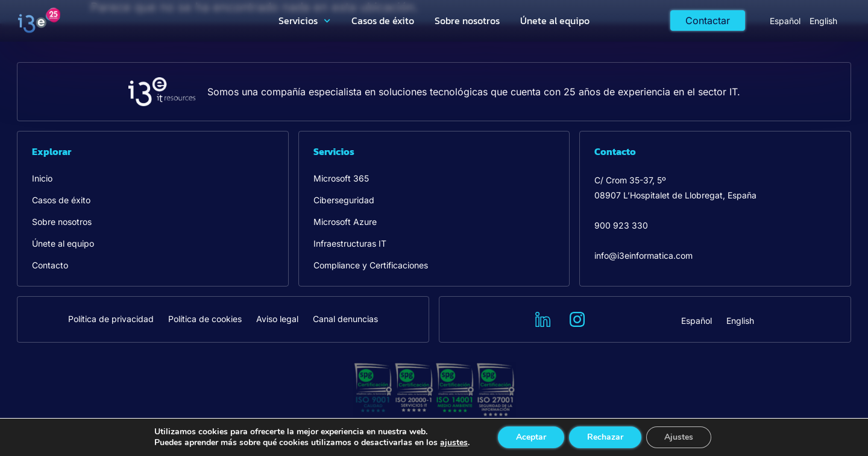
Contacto (50, 265)
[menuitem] (785, 21)
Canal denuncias (345, 319)
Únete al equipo (555, 21)
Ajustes (679, 437)
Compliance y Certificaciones (371, 265)
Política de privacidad (111, 319)
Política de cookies (205, 319)
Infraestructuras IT (350, 243)
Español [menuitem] (785, 21)
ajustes (454, 443)
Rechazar (605, 437)
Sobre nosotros (467, 21)
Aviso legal (277, 319)
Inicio (42, 178)
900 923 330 (621, 225)
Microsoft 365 (341, 178)
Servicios (304, 21)
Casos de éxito (383, 21)
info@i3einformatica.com (643, 255)
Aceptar (531, 437)
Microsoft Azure (345, 222)
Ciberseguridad (344, 200)
